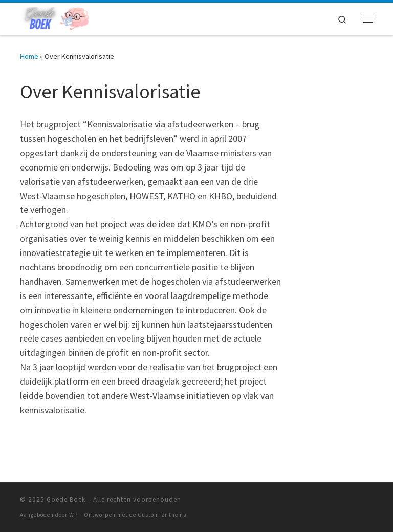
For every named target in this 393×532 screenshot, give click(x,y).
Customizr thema (162, 515)
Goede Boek (66, 499)
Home (29, 56)
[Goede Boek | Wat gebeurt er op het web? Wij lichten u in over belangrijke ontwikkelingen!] (54, 17)
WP (73, 515)
